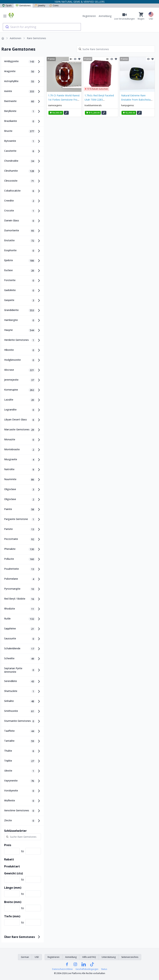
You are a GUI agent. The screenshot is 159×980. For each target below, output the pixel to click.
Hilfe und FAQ (89, 957)
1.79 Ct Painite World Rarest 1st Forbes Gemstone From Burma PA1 (64, 100)
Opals (7, 5)
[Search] (116, 49)
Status (104, 969)
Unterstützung (109, 957)
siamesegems (55, 105)
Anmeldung (105, 16)
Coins (54, 5)
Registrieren (89, 16)
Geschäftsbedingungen (87, 969)
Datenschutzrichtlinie (62, 969)
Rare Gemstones (36, 38)
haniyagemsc (128, 105)
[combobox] (42, 27)
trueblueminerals (93, 105)
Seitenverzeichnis (130, 957)
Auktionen (16, 38)
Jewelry (40, 5)
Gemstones (23, 5)
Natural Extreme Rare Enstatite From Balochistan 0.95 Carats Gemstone (137, 100)
